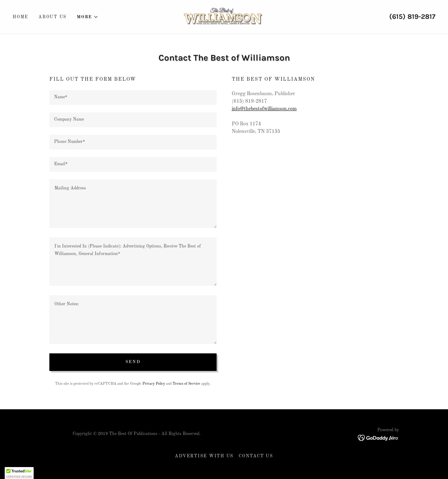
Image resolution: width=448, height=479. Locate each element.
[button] (88, 17)
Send (133, 362)
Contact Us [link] (256, 456)
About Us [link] (53, 17)
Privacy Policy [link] (154, 384)
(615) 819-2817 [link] (412, 17)
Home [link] (20, 17)
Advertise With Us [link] (204, 456)
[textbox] (133, 98)
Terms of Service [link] (186, 384)
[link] (224, 17)
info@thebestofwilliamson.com (264, 109)
